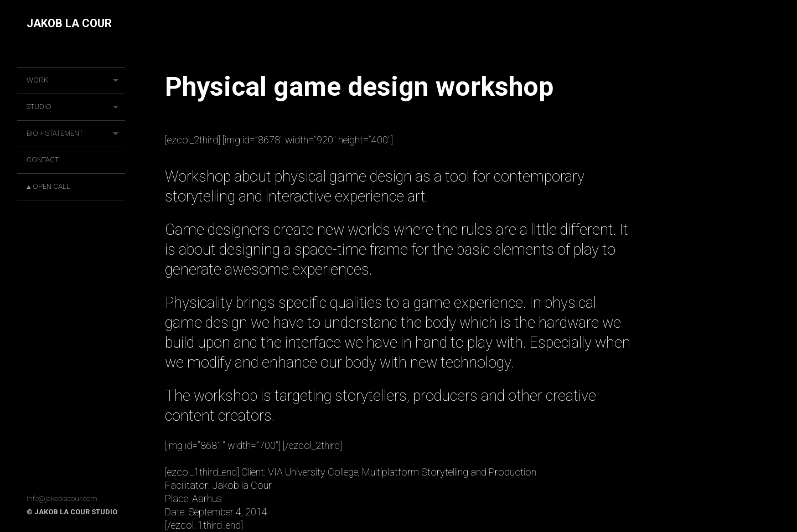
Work (37, 80)
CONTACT (43, 160)
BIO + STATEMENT (55, 133)
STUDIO (39, 107)
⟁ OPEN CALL (48, 186)
